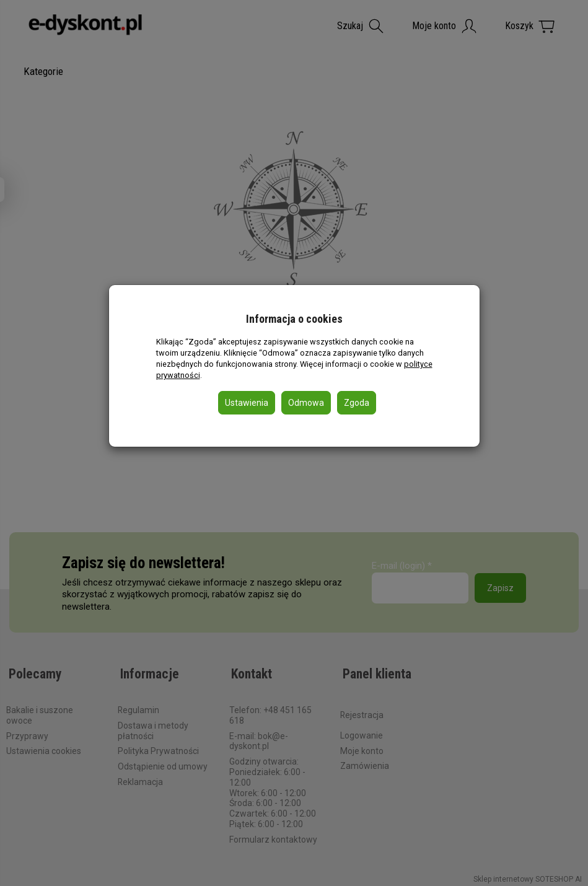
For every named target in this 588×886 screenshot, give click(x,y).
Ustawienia (247, 403)
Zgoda (357, 403)
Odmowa (306, 403)
